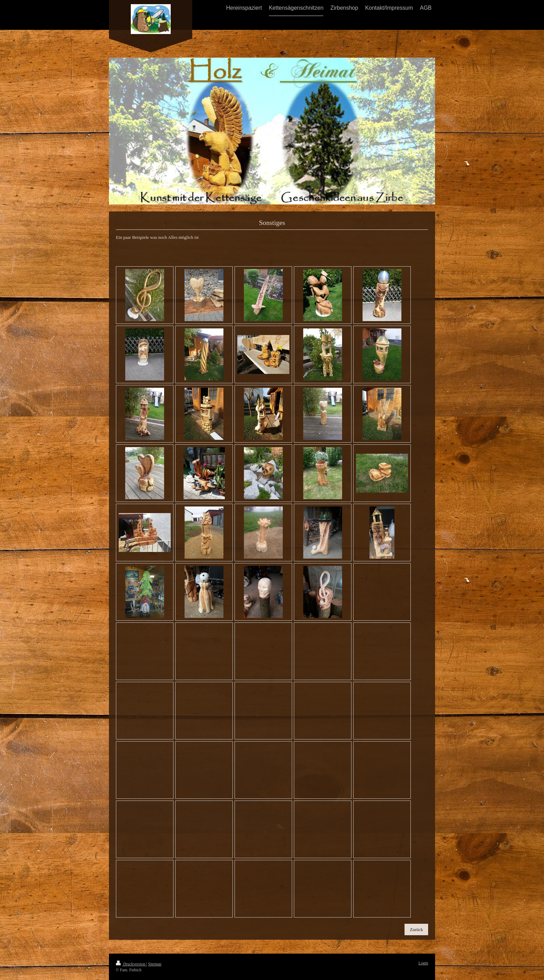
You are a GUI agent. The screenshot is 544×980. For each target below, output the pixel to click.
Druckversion (131, 964)
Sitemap (155, 964)
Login (423, 963)
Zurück (416, 929)
